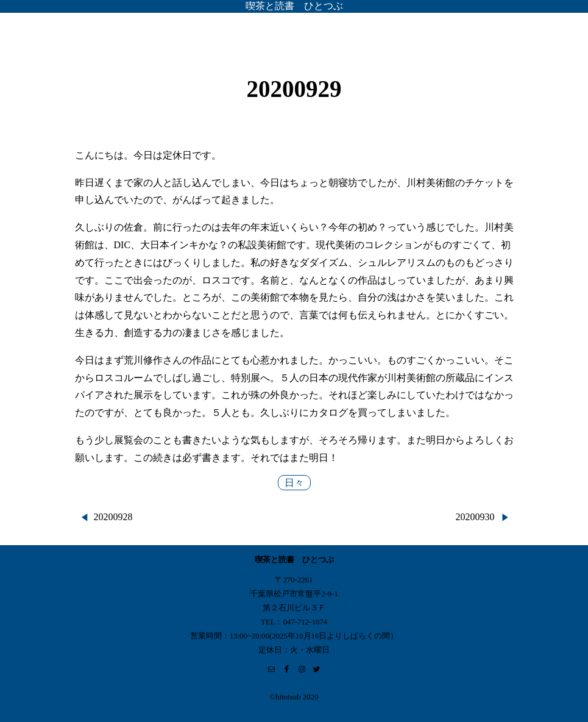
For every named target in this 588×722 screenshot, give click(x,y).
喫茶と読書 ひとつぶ (294, 6)
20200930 (475, 517)
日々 (294, 483)
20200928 (113, 517)
